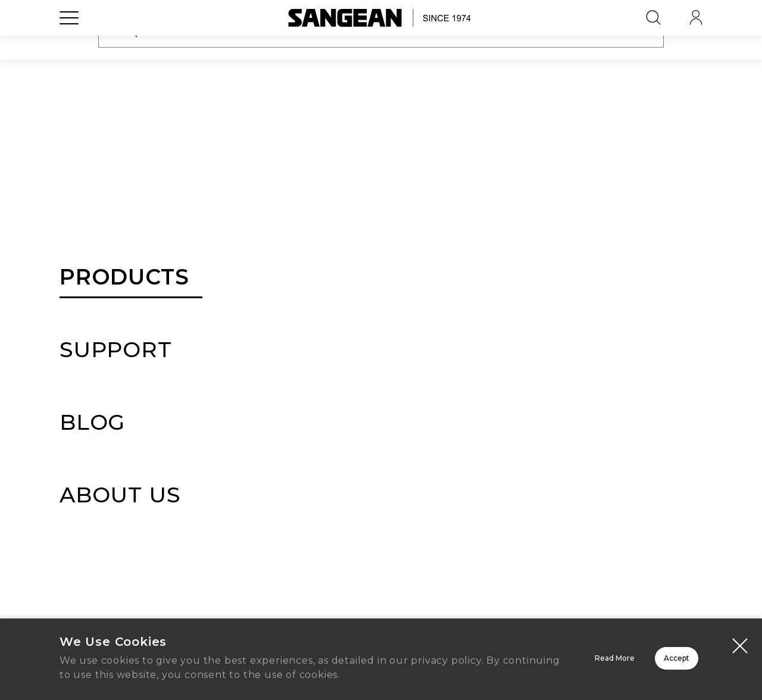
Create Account (381, 533)
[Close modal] (740, 634)
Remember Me (293, 289)
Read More (465, 654)
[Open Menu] (69, 45)
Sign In (381, 336)
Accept (634, 654)
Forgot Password (472, 290)
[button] (511, 255)
